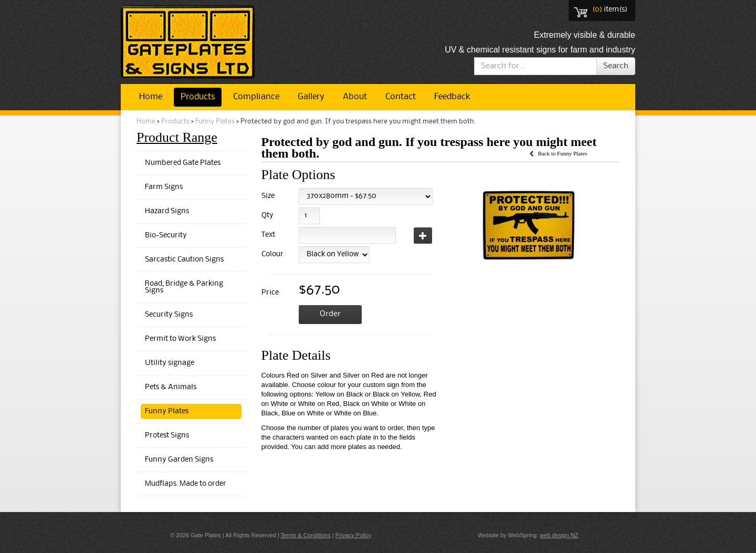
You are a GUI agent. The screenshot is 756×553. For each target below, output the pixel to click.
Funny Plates (215, 122)
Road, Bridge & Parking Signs (184, 287)
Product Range (177, 137)
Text (268, 235)
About (355, 97)
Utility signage (170, 363)
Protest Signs (167, 436)
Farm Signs (164, 187)
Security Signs (169, 315)
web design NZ (559, 535)
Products (198, 97)
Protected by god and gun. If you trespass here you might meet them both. (358, 122)
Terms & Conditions (305, 535)
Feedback (452, 97)
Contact (401, 97)
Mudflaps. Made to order (186, 484)
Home (151, 97)
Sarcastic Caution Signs (184, 260)
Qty (267, 216)
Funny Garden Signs (179, 460)
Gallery (311, 97)
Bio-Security (166, 236)
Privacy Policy (353, 535)
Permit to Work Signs (180, 339)
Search (616, 66)
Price (270, 293)
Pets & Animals (171, 387)
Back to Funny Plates (562, 153)
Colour (271, 254)
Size (268, 196)
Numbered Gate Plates (183, 163)
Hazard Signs (167, 211)
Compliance (256, 97)
